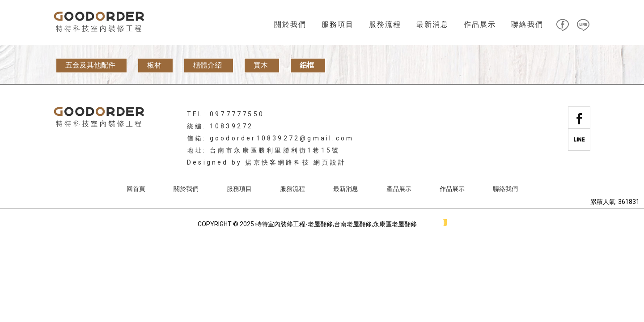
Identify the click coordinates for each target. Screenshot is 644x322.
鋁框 (307, 65)
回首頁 (136, 189)
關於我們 (290, 24)
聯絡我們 (527, 24)
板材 (154, 65)
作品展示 (480, 24)
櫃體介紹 (208, 65)
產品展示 (399, 189)
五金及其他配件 (90, 65)
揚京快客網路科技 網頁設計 (296, 162)
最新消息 (432, 24)
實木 (261, 65)
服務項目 (338, 24)
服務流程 (385, 24)
